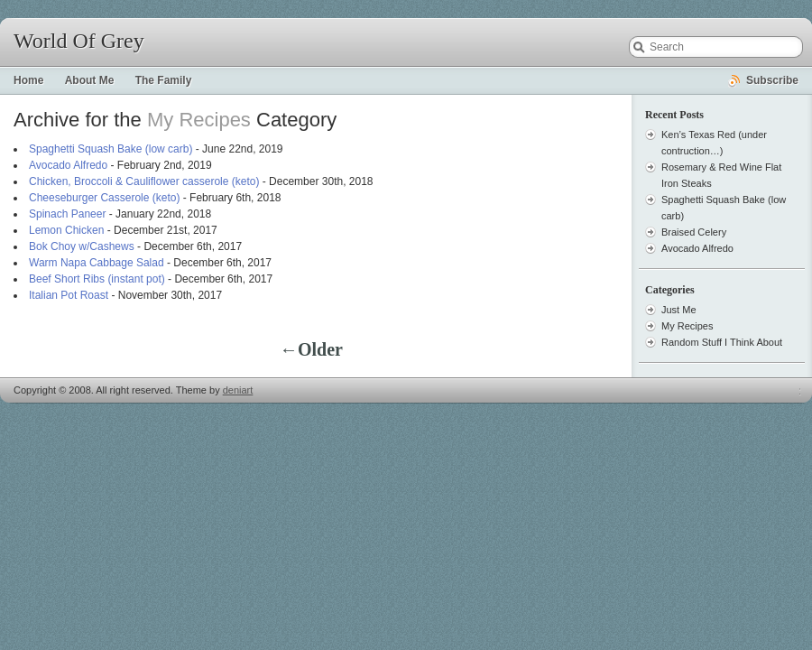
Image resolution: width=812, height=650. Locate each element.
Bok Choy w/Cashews (82, 246)
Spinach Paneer (67, 214)
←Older (311, 349)
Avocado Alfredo (68, 165)
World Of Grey (79, 41)
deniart (238, 390)
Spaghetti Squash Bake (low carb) (111, 149)
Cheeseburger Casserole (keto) (104, 198)
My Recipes (687, 326)
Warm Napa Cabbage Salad (97, 263)
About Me (90, 80)
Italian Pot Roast (69, 295)
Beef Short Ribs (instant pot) (97, 279)
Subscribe (772, 80)
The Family (164, 80)
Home (28, 80)
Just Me (679, 310)
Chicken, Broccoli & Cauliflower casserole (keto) (144, 181)
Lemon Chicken (66, 230)
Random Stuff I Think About (722, 342)
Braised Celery (694, 232)
